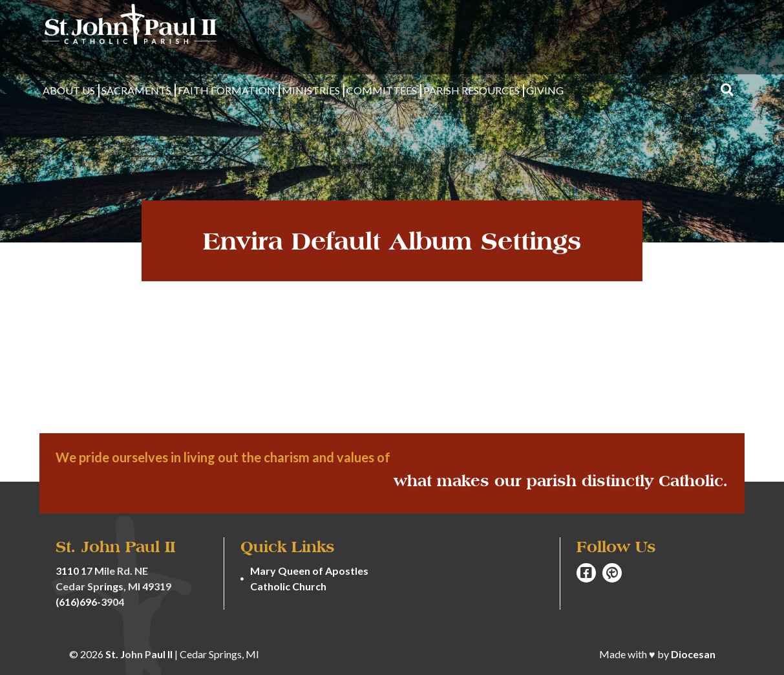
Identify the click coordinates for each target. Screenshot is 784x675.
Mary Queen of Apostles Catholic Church (309, 578)
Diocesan (693, 654)
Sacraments (136, 90)
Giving (545, 90)
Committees (382, 90)
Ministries (311, 90)
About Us (69, 90)
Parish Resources (471, 90)
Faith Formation (227, 90)
